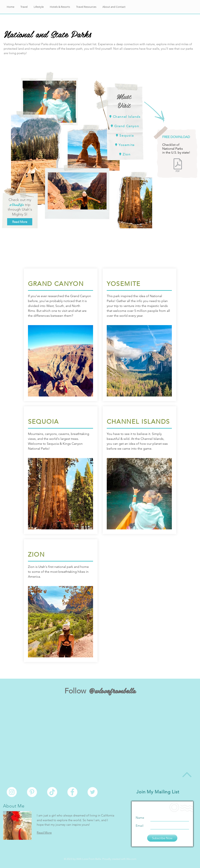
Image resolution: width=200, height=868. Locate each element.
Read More (44, 833)
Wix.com (131, 859)
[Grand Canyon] (124, 126)
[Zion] (124, 154)
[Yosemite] (124, 145)
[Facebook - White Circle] (72, 792)
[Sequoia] (124, 135)
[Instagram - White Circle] (12, 792)
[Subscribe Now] (162, 838)
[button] (114, 7)
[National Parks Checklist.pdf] (178, 166)
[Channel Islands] (124, 117)
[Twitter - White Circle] (93, 792)
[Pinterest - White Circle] (32, 792)
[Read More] (20, 222)
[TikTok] (52, 792)
